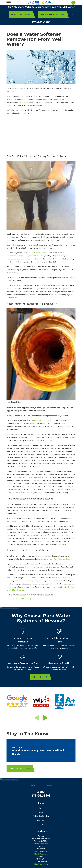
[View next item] (46, 718)
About (41, 812)
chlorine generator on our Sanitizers (33, 529)
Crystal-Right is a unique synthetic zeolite (34, 477)
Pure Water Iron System (63, 559)
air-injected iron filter (31, 535)
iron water (48, 559)
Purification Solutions (41, 816)
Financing (41, 820)
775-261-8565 (41, 22)
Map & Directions (41, 844)
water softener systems (37, 253)
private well (25, 102)
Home (41, 808)
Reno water (39, 420)
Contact (41, 824)
